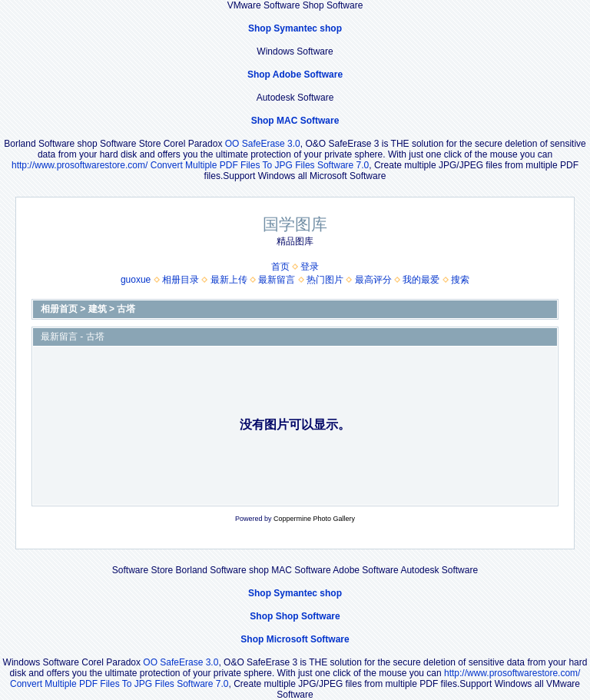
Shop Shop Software (295, 616)
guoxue (136, 280)
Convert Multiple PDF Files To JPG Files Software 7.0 (260, 165)
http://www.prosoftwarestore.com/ (80, 165)
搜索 (460, 280)
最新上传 (229, 280)
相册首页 (59, 309)
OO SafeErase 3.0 (263, 144)
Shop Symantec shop (295, 28)
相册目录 (181, 280)
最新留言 (277, 280)
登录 (310, 267)
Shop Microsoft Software (295, 639)
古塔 (126, 309)
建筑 (98, 309)
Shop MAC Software (295, 121)
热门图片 (325, 280)
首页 (280, 267)
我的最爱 (421, 280)
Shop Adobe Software (295, 75)
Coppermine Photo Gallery (314, 519)
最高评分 (373, 280)
